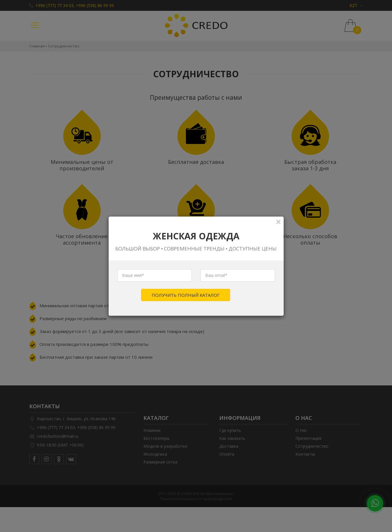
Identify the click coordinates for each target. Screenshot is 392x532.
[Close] (278, 222)
